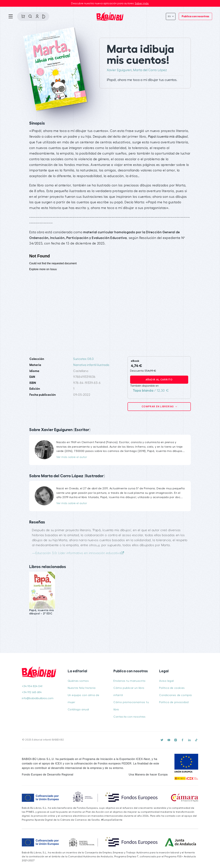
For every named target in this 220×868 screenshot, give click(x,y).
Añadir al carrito (159, 380)
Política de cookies (172, 688)
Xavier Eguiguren (119, 70)
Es (170, 16)
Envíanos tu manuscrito (129, 681)
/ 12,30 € (151, 391)
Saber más (142, 3)
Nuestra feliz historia (82, 688)
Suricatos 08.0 (84, 359)
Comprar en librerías (158, 406)
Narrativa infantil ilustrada (91, 365)
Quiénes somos (78, 681)
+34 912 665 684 (32, 692)
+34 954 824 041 (32, 686)
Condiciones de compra (175, 695)
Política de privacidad (174, 702)
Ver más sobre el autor (72, 457)
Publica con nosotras (195, 16)
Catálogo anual (78, 709)
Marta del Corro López (150, 70)
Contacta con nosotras (130, 717)
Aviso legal (166, 681)
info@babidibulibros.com (38, 698)
